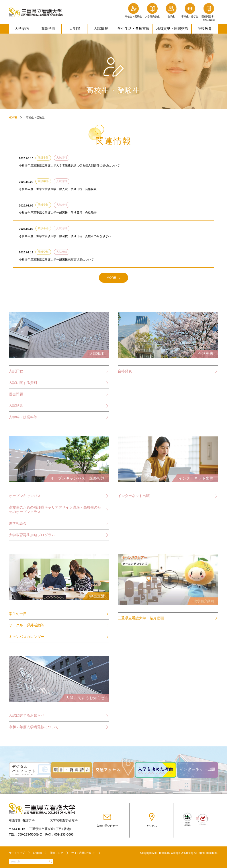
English (37, 852)
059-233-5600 (27, 834)
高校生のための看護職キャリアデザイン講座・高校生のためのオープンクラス (55, 511)
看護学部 (48, 29)
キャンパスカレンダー (27, 638)
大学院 (74, 29)
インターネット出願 (134, 497)
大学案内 (22, 29)
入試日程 (16, 372)
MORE (111, 279)
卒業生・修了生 (190, 10)
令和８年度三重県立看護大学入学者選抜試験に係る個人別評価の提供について (69, 166)
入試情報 (101, 29)
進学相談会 (18, 524)
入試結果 (16, 406)
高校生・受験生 (133, 10)
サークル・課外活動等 (27, 626)
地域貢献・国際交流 (172, 29)
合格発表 (125, 372)
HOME (13, 118)
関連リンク (57, 852)
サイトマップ (17, 852)
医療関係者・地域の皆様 (209, 12)
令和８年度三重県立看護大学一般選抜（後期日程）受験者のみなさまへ (65, 237)
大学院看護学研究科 (64, 820)
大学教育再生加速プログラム (32, 536)
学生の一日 (18, 615)
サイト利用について (83, 852)
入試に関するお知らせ (27, 717)
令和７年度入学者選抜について (34, 728)
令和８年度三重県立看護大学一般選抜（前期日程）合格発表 (58, 213)
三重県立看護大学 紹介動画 (141, 619)
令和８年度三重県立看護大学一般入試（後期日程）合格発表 (58, 189)
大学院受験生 (152, 10)
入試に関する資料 (23, 383)
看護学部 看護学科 (22, 820)
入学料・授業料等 (23, 418)
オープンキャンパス (25, 497)
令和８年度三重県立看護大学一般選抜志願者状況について (56, 260)
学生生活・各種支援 (133, 29)
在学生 (171, 10)
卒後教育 (205, 29)
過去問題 (16, 395)
